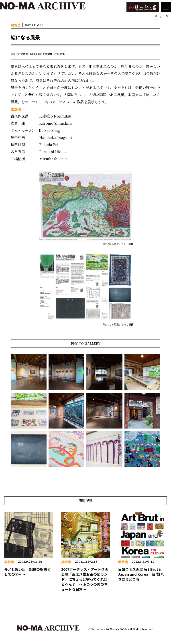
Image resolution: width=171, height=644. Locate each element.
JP (156, 16)
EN (166, 16)
